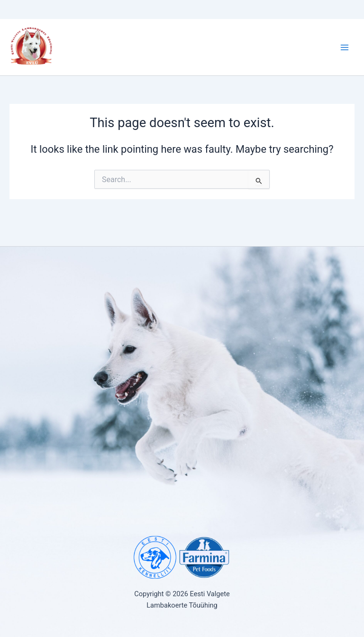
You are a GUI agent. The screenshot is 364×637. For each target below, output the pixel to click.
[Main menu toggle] (345, 47)
